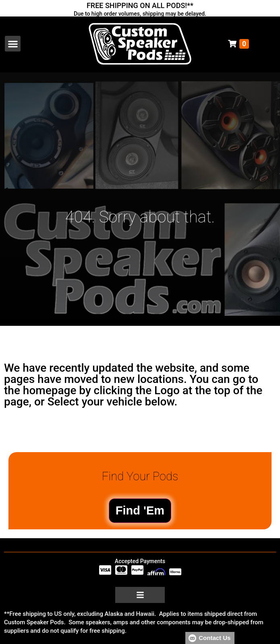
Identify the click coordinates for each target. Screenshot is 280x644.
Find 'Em (140, 510)
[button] (13, 44)
